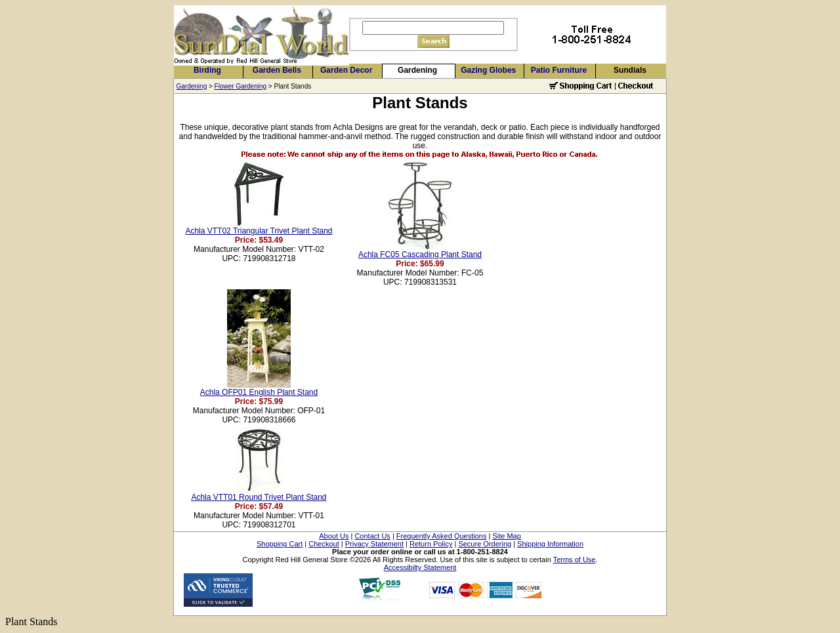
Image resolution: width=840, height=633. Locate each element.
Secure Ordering (485, 544)
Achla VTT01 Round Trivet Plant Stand (259, 497)
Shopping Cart (280, 544)
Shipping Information (550, 544)
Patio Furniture (559, 70)
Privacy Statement (374, 544)
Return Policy (431, 544)
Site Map (506, 536)
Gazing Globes (488, 70)
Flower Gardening (241, 86)
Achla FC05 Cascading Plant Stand (420, 255)
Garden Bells (277, 70)
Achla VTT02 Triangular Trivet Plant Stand (259, 231)
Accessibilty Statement (420, 567)
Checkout (324, 544)
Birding (207, 70)
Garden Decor (346, 70)
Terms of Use (575, 560)
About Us (334, 536)
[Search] (433, 28)
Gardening (417, 70)
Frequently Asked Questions (442, 536)
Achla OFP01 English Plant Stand (259, 392)
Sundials (630, 70)
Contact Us (372, 536)
